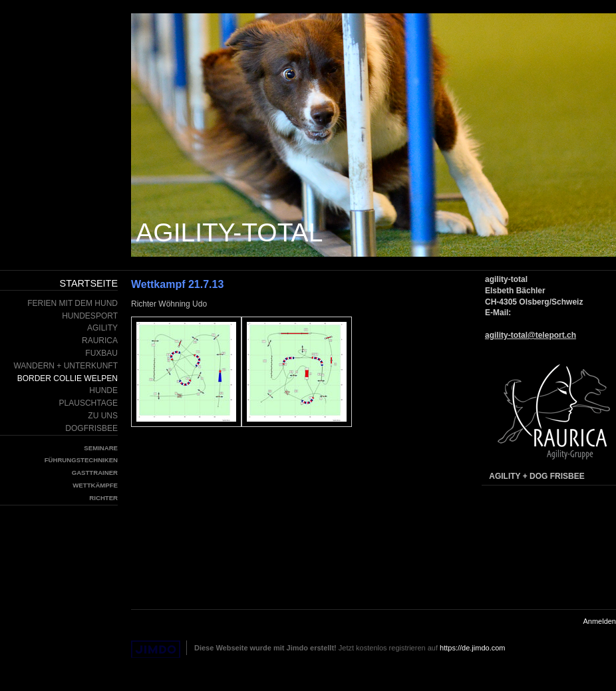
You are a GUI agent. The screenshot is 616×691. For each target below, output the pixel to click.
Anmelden (599, 621)
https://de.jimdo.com (472, 648)
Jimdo (156, 649)
